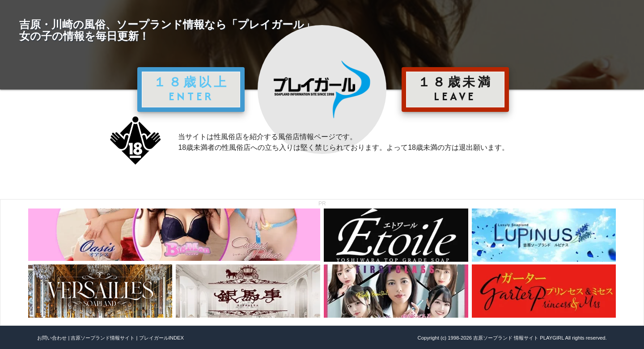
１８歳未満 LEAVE (455, 89)
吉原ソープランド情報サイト (103, 338)
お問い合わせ (52, 338)
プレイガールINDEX (161, 338)
